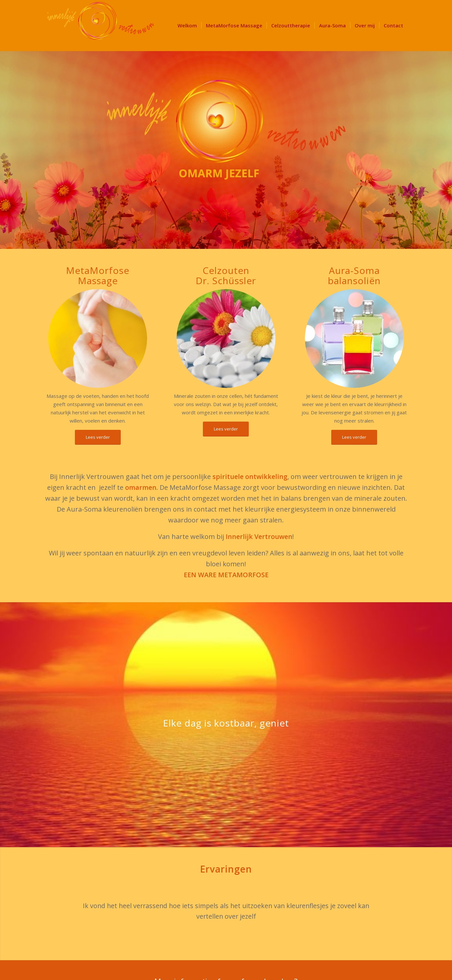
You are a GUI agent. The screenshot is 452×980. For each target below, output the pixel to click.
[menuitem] (187, 26)
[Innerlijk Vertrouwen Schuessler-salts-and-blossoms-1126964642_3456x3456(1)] (226, 339)
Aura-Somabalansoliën (354, 275)
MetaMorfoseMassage (98, 275)
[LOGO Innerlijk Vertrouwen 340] (101, 26)
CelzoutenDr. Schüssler (226, 275)
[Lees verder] (98, 437)
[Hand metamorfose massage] (98, 339)
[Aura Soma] (354, 339)
